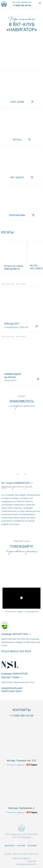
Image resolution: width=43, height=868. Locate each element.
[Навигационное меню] (40, 3)
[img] (4, 4)
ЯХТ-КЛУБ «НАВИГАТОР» (22, 2)
